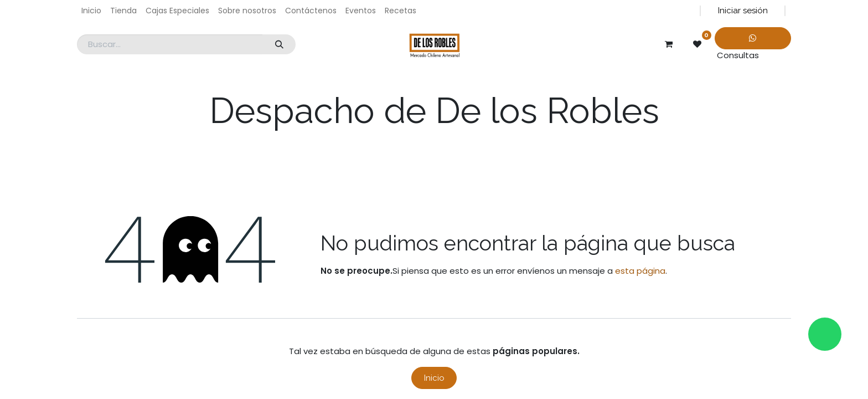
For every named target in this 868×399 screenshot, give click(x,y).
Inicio (434, 378)
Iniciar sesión (743, 11)
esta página (640, 271)
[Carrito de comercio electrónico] (669, 44)
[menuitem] (91, 11)
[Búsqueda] (279, 45)
